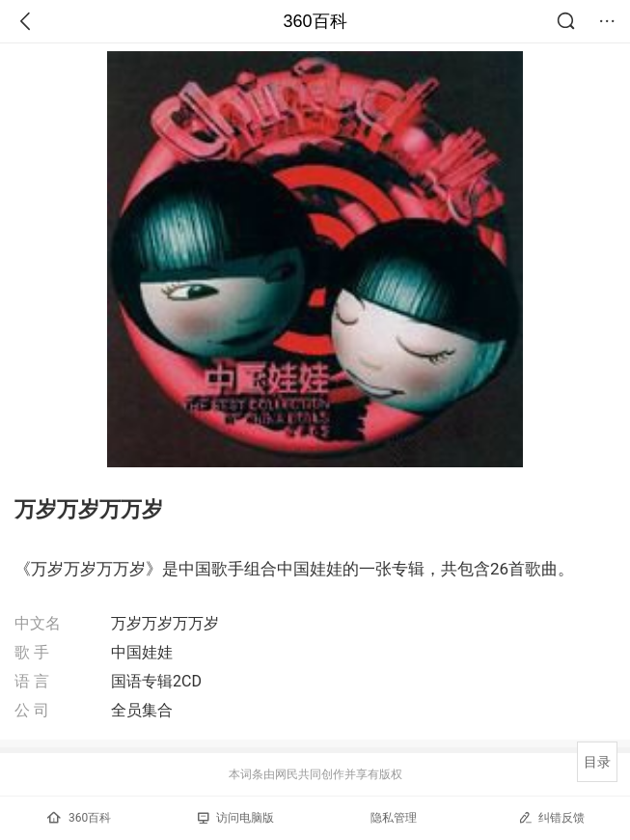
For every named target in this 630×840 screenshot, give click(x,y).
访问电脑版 (236, 818)
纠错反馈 (551, 817)
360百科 (315, 21)
